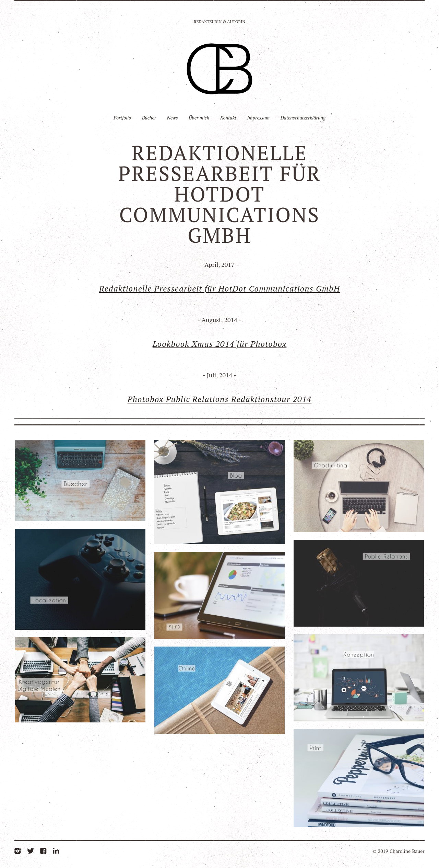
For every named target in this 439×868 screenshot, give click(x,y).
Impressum (258, 118)
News (173, 118)
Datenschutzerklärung (303, 118)
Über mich (199, 118)
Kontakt (228, 118)
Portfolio (122, 118)
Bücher (149, 118)
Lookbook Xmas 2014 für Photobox (220, 344)
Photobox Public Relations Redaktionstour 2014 (220, 399)
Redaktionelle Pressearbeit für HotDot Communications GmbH (219, 288)
